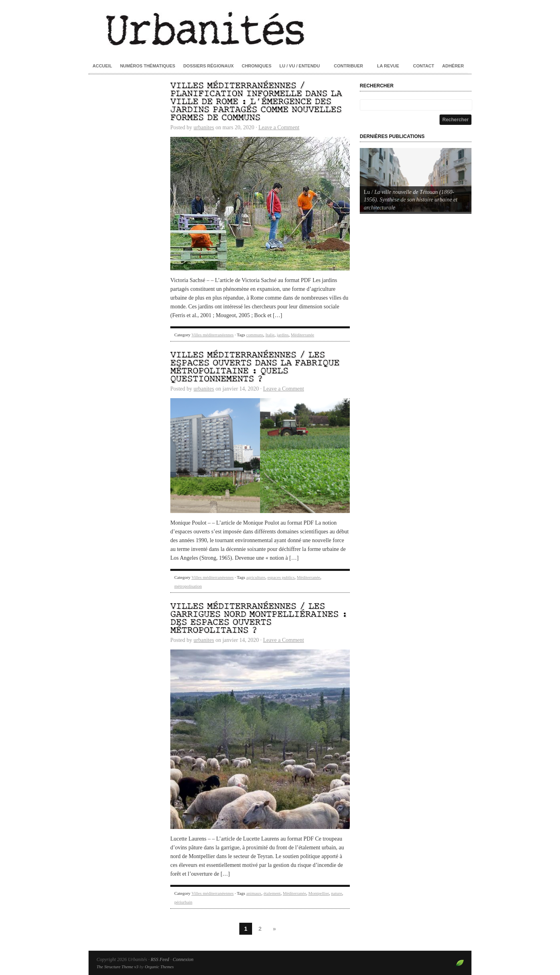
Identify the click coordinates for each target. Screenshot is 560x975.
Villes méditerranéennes (213, 335)
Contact (424, 66)
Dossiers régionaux (208, 66)
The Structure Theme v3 (117, 967)
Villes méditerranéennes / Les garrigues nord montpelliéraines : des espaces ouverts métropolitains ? (259, 619)
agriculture (256, 577)
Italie (270, 335)
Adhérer (453, 66)
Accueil (102, 66)
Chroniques (257, 66)
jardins (283, 335)
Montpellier (319, 893)
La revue (388, 66)
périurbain (183, 902)
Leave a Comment (279, 127)
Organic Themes (159, 967)
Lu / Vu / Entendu (300, 66)
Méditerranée (303, 335)
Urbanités (280, 28)
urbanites (204, 127)
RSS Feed (160, 959)
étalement (272, 893)
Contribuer (348, 66)
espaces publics (281, 577)
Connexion (183, 959)
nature (336, 893)
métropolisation (188, 586)
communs (255, 335)
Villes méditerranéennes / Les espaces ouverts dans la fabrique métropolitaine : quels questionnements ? (255, 367)
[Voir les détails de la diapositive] (416, 180)
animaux (254, 893)
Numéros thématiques (148, 66)
